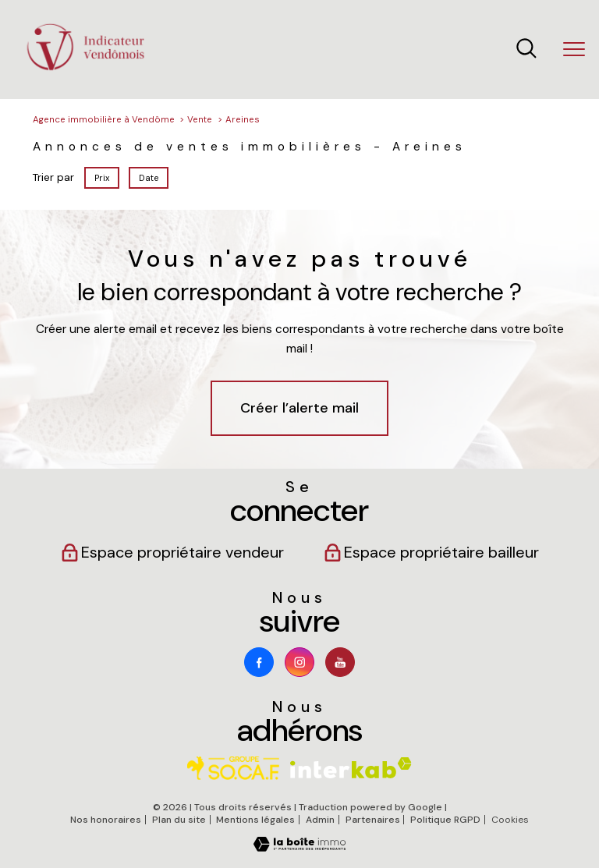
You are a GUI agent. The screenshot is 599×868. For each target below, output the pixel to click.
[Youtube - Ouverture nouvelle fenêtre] (340, 662)
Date (149, 177)
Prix (102, 177)
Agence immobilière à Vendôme (104, 120)
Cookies (510, 820)
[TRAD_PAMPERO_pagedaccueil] (86, 69)
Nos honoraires (106, 820)
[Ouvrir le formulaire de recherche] (526, 50)
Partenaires (373, 820)
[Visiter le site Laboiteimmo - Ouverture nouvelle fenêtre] (299, 848)
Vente (200, 120)
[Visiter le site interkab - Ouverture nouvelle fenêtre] (351, 768)
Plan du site (179, 820)
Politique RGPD (445, 820)
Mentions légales (255, 820)
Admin (320, 820)
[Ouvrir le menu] (574, 50)
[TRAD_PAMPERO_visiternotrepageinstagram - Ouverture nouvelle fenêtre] (299, 662)
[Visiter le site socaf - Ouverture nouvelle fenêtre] (233, 768)
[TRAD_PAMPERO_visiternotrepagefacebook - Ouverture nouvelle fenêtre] (259, 662)
